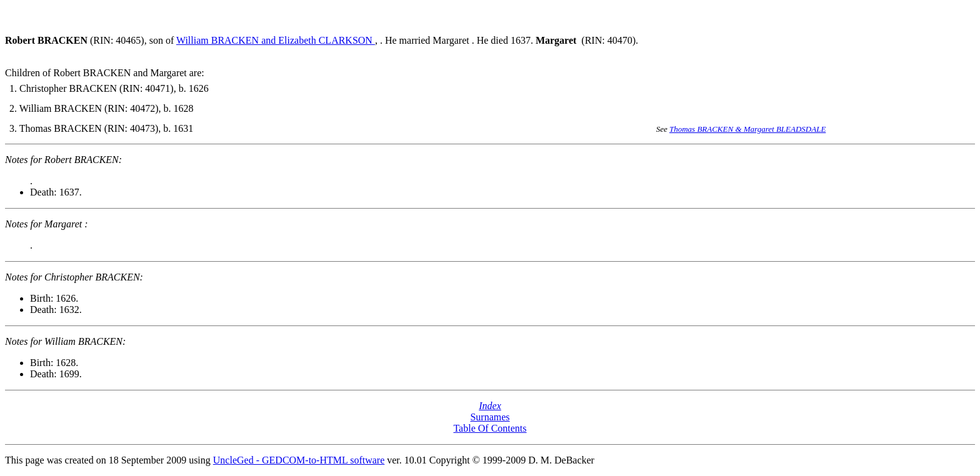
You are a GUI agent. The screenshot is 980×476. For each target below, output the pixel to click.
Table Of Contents (490, 428)
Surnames (490, 417)
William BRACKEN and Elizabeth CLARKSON (276, 40)
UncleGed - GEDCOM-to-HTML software (299, 460)
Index (490, 406)
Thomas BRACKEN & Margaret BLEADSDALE (747, 129)
